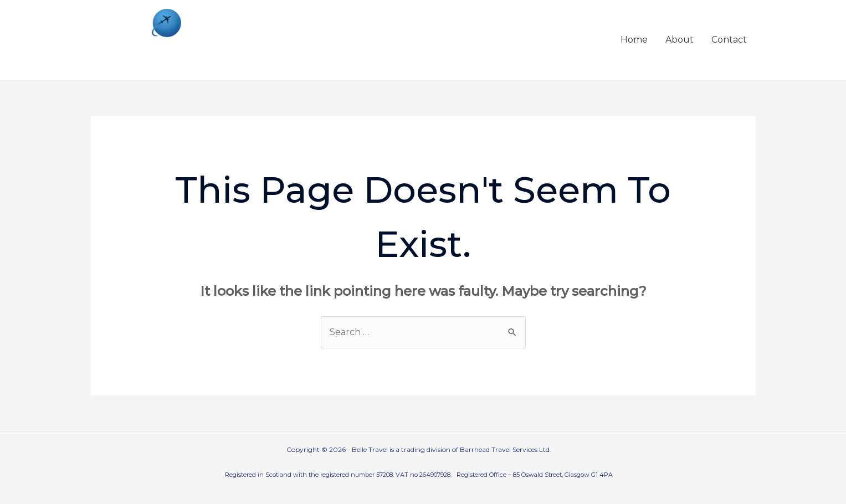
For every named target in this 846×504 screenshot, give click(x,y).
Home (634, 40)
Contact (729, 40)
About (680, 40)
